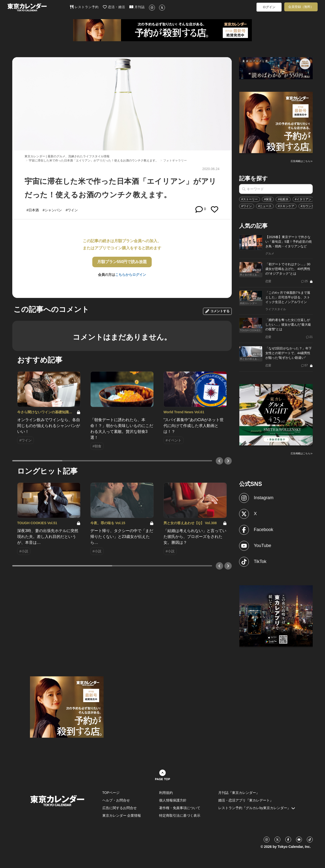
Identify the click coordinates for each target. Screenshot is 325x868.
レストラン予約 (84, 7)
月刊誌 (137, 7)
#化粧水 (283, 199)
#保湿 (268, 199)
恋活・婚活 (114, 7)
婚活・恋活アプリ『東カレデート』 (246, 800)
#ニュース (265, 206)
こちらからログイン (131, 275)
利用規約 (166, 793)
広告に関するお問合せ (120, 808)
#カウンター (309, 206)
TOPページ (111, 793)
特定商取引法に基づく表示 (180, 815)
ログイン (269, 7)
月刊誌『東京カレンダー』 (239, 793)
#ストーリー (250, 199)
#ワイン (247, 206)
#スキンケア (286, 206)
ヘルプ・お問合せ (116, 800)
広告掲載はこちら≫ (302, 161)
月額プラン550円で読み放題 (122, 262)
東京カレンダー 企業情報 (122, 815)
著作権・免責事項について (180, 808)
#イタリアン (303, 199)
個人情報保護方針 (173, 800)
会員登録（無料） (301, 7)
